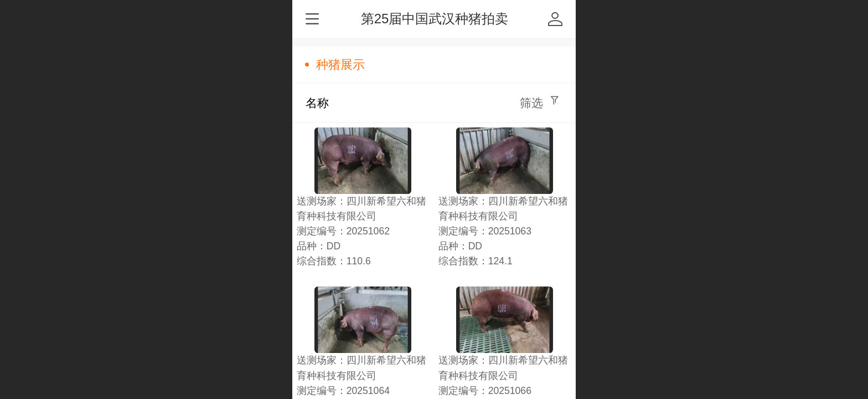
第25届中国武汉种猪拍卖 (435, 19)
